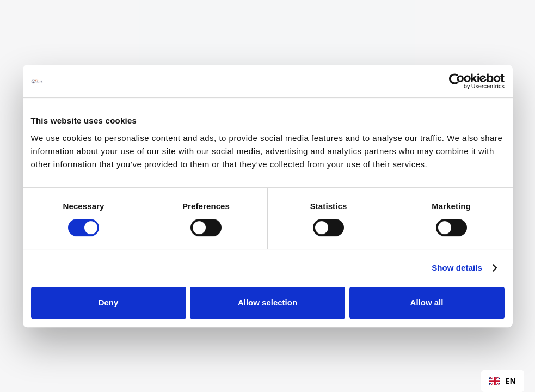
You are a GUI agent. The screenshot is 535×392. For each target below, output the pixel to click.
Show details (457, 268)
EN (503, 381)
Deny (109, 302)
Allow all (427, 302)
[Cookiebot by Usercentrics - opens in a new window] (457, 81)
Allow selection (267, 302)
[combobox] (503, 381)
